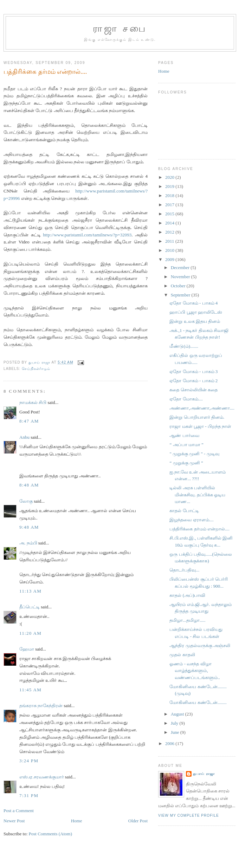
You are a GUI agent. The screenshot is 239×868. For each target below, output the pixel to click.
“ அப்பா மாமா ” (186, 445)
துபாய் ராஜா (204, 774)
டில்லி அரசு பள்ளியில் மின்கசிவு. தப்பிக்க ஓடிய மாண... (197, 495)
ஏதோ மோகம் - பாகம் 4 (193, 303)
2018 (170, 195)
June (176, 732)
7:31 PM (29, 795)
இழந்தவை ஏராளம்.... (191, 520)
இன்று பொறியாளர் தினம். (197, 417)
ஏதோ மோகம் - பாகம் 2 (193, 381)
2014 (170, 223)
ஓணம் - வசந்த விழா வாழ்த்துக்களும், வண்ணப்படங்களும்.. (195, 671)
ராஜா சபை (120, 29)
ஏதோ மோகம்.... (186, 399)
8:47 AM (29, 421)
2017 (170, 205)
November (181, 277)
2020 (170, 177)
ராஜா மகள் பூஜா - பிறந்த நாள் (200, 426)
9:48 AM (29, 527)
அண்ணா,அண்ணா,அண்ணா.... (202, 408)
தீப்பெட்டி (30, 607)
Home (77, 821)
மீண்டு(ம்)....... (184, 346)
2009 (170, 259)
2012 (170, 232)
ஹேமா (27, 649)
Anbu (24, 437)
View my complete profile (189, 815)
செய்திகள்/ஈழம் (36, 369)
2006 (170, 743)
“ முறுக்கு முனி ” (186, 463)
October (179, 286)
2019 (170, 186)
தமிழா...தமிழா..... (187, 620)
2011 (170, 241)
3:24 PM (29, 761)
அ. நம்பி (28, 543)
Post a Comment (19, 811)
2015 (170, 214)
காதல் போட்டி (184, 511)
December (181, 267)
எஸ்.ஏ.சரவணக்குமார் (42, 777)
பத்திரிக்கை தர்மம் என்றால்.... (199, 529)
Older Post (138, 821)
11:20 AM (30, 633)
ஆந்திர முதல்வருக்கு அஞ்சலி (200, 645)
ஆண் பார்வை (184, 435)
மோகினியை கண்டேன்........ (198, 702)
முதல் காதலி (182, 655)
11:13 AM (30, 591)
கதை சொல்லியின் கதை (193, 390)
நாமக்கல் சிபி (33, 402)
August (178, 714)
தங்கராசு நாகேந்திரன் (41, 706)
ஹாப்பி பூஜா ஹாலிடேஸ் (196, 312)
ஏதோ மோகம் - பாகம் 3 (193, 371)
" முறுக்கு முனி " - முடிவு (194, 454)
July (175, 723)
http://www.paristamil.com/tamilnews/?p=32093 (87, 235)
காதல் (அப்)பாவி (187, 595)
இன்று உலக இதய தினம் (195, 321)
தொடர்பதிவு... (184, 570)
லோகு (26, 501)
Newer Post (14, 821)
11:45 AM (30, 690)
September (181, 295)
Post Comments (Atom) (51, 834)
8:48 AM (29, 485)
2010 (170, 250)
